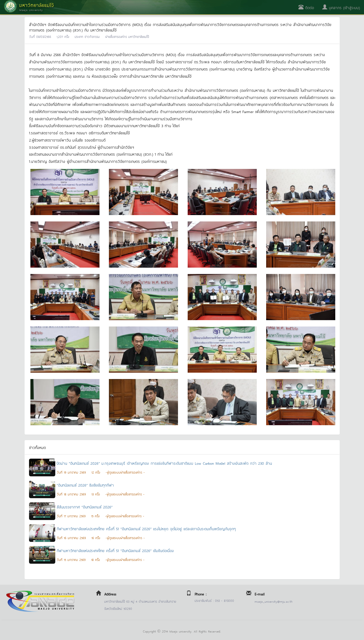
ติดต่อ (306, 7)
